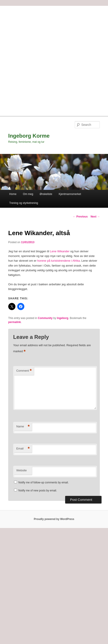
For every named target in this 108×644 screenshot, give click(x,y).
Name (23, 427)
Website (22, 470)
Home (13, 194)
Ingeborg (63, 318)
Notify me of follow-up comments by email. (43, 482)
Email (23, 449)
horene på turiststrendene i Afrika (59, 261)
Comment (24, 371)
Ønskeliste (46, 194)
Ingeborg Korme (29, 136)
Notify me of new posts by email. (38, 491)
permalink (15, 322)
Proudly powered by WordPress (54, 519)
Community (45, 318)
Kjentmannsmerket (70, 194)
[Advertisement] (54, 60)
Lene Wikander (60, 251)
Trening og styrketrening (24, 203)
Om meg (28, 194)
